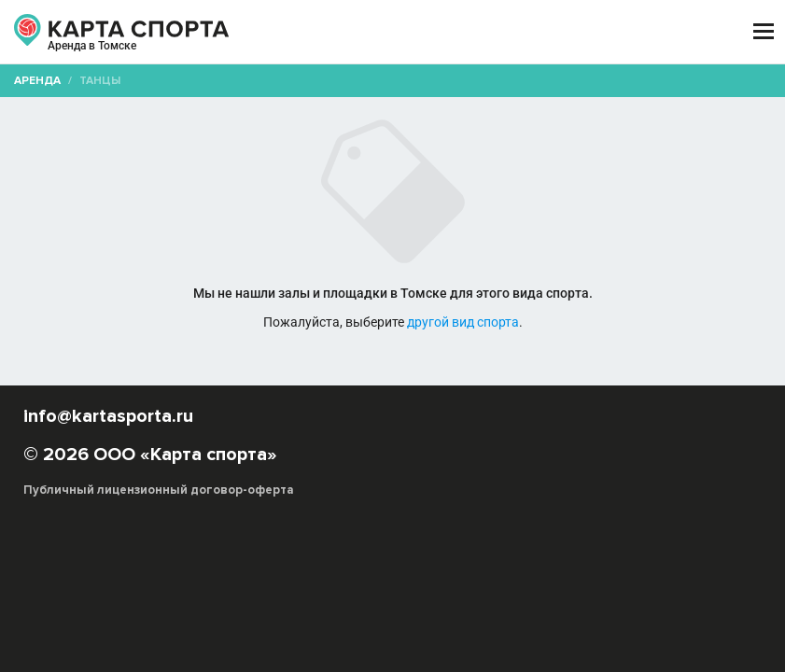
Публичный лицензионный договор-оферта (159, 490)
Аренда (37, 81)
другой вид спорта (463, 322)
